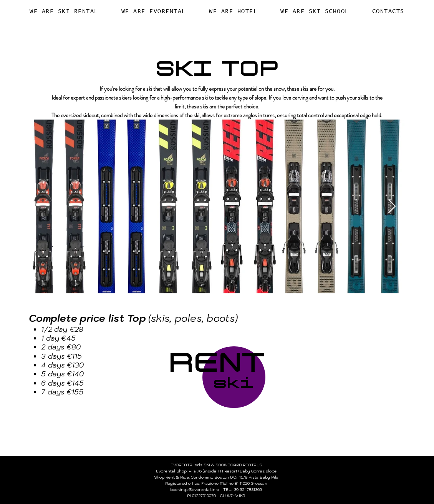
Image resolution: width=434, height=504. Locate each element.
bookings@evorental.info (195, 490)
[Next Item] (392, 207)
